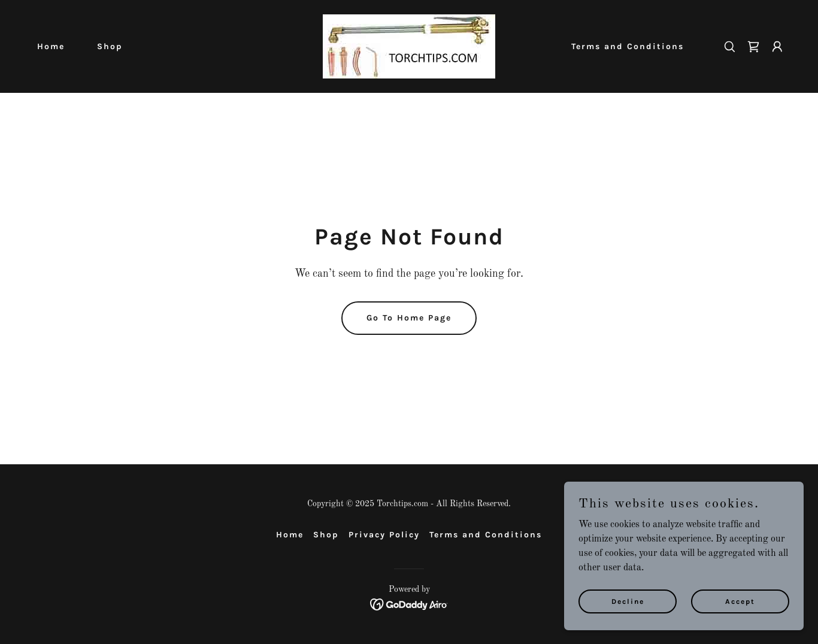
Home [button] (290, 535)
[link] (409, 46)
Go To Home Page (409, 318)
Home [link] (51, 46)
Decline (628, 601)
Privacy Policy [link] (384, 535)
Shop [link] (110, 46)
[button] (777, 47)
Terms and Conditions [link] (628, 46)
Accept (740, 601)
